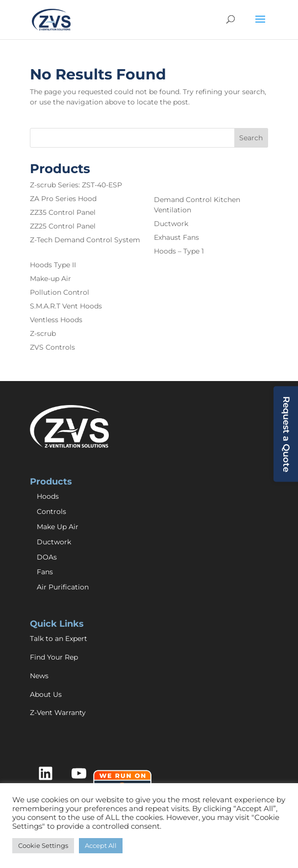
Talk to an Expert (59, 638)
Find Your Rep (54, 657)
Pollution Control (60, 292)
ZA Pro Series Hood (63, 199)
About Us (46, 694)
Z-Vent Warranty (58, 713)
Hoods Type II (53, 265)
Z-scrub (43, 333)
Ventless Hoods (56, 320)
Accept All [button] (101, 845)
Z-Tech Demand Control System (85, 240)
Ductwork (171, 224)
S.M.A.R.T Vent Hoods (66, 306)
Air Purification (63, 587)
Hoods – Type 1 (179, 251)
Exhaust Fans (176, 237)
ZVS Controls (52, 347)
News (39, 676)
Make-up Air (50, 279)
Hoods (48, 496)
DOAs (47, 557)
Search (251, 138)
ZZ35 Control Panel (63, 212)
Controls (51, 511)
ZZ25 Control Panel (63, 226)
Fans (45, 572)
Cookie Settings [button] (43, 845)
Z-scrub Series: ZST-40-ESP (76, 185)
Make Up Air (58, 527)
